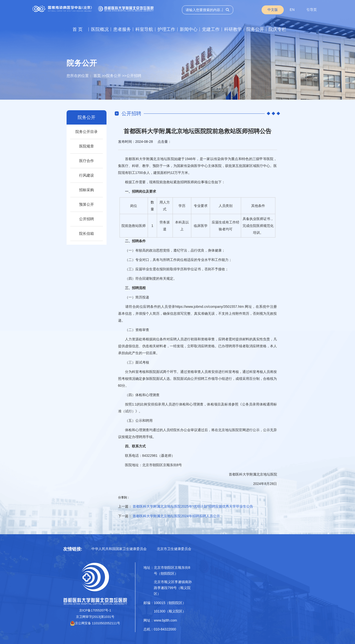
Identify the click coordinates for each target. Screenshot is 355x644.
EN (292, 10)
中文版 (273, 10)
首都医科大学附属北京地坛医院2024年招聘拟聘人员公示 (176, 516)
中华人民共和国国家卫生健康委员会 (119, 549)
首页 (97, 76)
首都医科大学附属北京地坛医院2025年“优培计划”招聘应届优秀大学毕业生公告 (193, 506)
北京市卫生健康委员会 (174, 549)
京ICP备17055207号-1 (95, 610)
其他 (255, 206)
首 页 (78, 29)
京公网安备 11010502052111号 (95, 623)
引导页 (312, 10)
